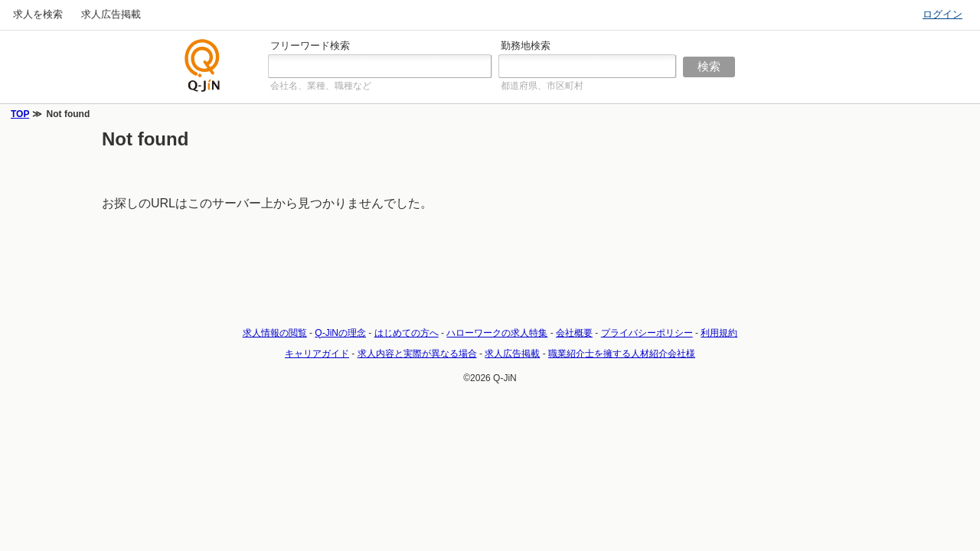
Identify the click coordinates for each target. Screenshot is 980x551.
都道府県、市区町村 (542, 86)
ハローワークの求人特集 (497, 333)
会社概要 (574, 333)
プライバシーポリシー (647, 333)
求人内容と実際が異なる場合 (417, 354)
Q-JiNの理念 (340, 333)
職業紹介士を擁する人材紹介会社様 (622, 354)
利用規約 (719, 333)
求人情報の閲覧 (275, 333)
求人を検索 (38, 14)
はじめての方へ (407, 333)
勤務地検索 (526, 46)
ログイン (942, 14)
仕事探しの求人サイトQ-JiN (203, 65)
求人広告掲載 (111, 14)
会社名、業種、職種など (321, 86)
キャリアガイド (317, 354)
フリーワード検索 (310, 46)
